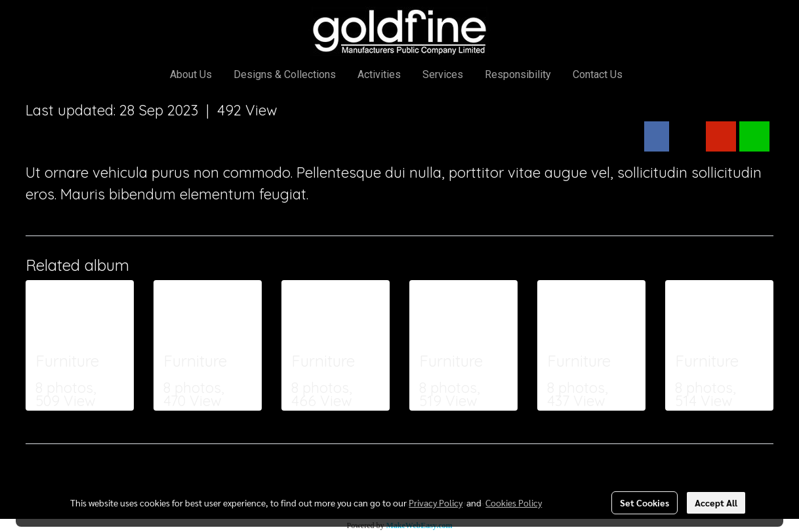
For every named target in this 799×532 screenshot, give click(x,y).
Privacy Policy (436, 502)
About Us (191, 74)
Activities (379, 74)
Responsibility (518, 74)
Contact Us (598, 74)
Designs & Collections (285, 74)
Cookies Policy (514, 502)
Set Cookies (645, 502)
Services (443, 74)
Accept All (716, 502)
